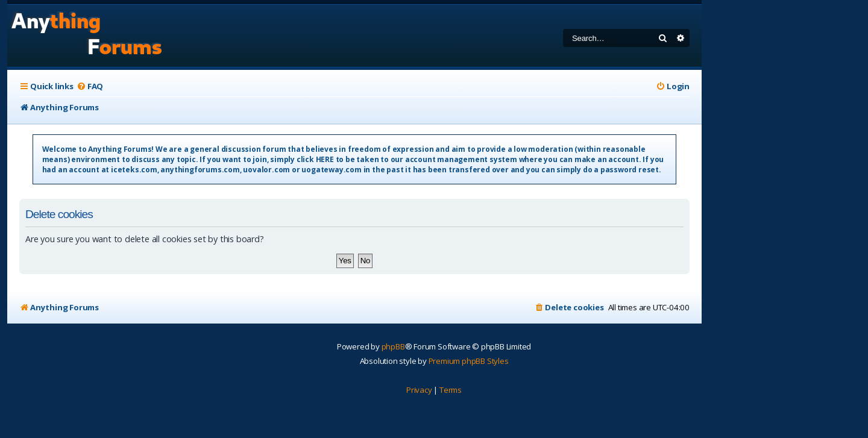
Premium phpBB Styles (469, 361)
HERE (325, 159)
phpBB (393, 346)
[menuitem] (90, 86)
